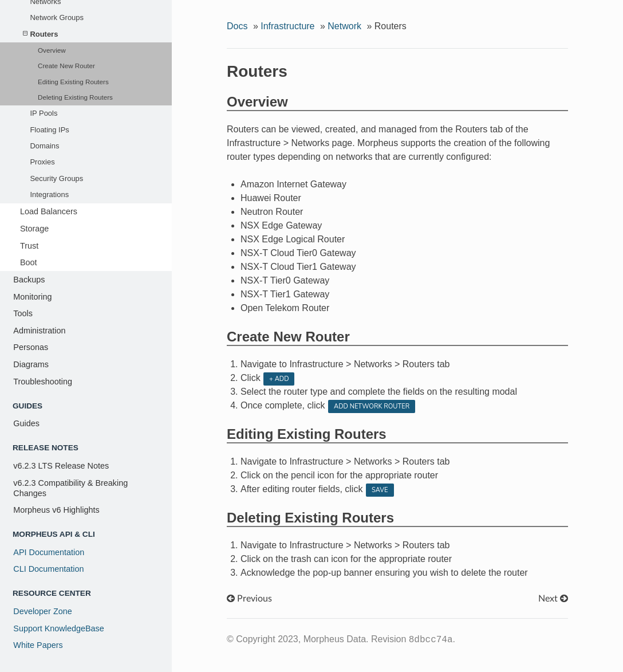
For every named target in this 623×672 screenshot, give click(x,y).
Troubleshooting (43, 382)
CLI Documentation (48, 569)
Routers (40, 34)
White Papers (38, 645)
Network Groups (57, 17)
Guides (26, 423)
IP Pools (44, 113)
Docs (237, 26)
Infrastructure (287, 26)
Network (344, 26)
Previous (249, 599)
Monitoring (32, 297)
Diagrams (31, 364)
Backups (29, 280)
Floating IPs (49, 130)
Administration (39, 331)
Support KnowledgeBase (58, 628)
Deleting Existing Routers (75, 97)
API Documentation (49, 552)
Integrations (49, 194)
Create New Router (66, 66)
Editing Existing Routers (73, 82)
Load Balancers (49, 211)
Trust (29, 246)
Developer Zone (42, 611)
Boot (29, 262)
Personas (31, 347)
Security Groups (56, 178)
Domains (44, 146)
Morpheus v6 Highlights (56, 510)
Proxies (42, 162)
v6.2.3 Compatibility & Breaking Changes (70, 488)
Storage (34, 229)
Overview (52, 50)
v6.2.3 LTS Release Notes (61, 466)
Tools (23, 313)
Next (553, 599)
